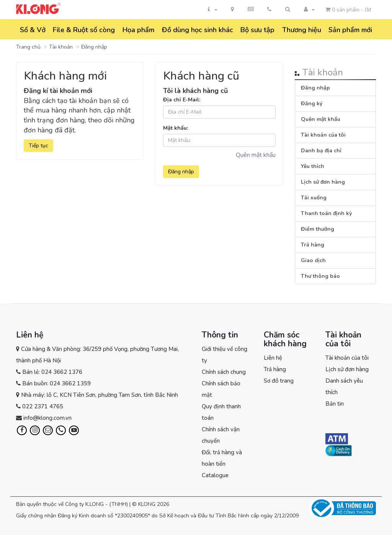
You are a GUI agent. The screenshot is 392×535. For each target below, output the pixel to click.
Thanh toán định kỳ (326, 213)
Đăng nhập (94, 47)
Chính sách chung (224, 372)
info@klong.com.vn (47, 418)
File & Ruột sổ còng (84, 30)
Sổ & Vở (33, 30)
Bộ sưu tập (257, 30)
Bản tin (335, 404)
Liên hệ (273, 358)
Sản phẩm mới (350, 30)
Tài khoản (61, 47)
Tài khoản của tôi (323, 135)
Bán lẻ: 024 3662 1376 (52, 372)
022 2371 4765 (43, 406)
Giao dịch (313, 260)
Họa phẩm (138, 30)
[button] (287, 10)
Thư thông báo (320, 276)
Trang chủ (28, 47)
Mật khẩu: (176, 128)
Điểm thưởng (318, 229)
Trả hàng (313, 245)
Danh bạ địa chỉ (321, 151)
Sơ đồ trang (279, 381)
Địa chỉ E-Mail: (182, 100)
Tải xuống (314, 198)
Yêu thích (313, 166)
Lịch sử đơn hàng (323, 182)
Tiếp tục (38, 146)
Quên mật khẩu (256, 155)
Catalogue (215, 475)
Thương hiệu (302, 30)
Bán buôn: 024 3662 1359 (56, 383)
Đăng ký (312, 104)
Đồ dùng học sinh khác (198, 30)
